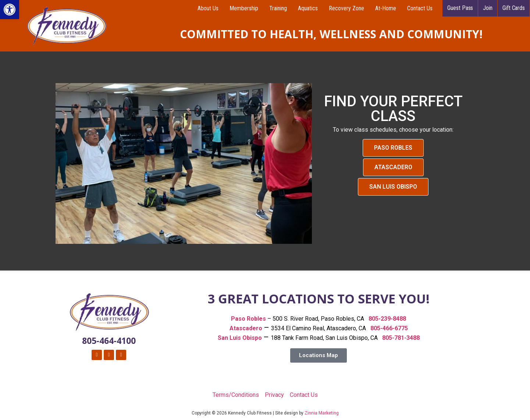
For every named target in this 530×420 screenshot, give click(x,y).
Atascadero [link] (246, 328)
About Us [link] (208, 8)
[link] (10, 10)
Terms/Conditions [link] (236, 395)
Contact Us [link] (420, 8)
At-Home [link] (386, 8)
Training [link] (278, 8)
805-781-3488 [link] (401, 338)
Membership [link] (244, 8)
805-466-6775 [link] (389, 328)
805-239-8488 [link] (387, 319)
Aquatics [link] (308, 8)
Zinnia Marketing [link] (322, 413)
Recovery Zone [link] (346, 8)
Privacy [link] (274, 395)
